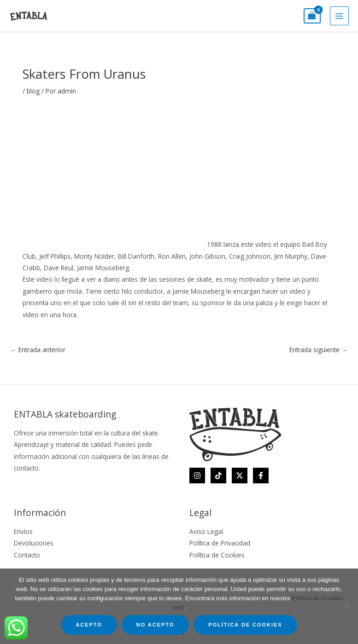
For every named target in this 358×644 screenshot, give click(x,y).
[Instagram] (197, 476)
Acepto (89, 625)
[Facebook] (261, 476)
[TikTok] (218, 476)
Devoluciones (34, 543)
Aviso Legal (206, 531)
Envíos (23, 531)
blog (33, 91)
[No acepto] (346, 606)
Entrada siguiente (319, 350)
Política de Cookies (217, 555)
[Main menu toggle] (339, 16)
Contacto (27, 555)
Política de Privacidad (220, 543)
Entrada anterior (38, 350)
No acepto (155, 625)
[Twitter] (240, 476)
